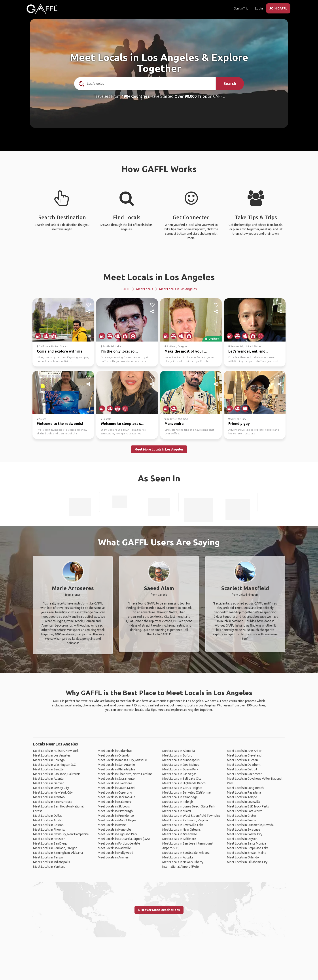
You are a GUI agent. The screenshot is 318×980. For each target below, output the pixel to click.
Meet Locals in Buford (177, 755)
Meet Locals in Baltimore (115, 802)
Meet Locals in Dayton (242, 839)
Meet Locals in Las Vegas (179, 774)
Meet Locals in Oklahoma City (247, 862)
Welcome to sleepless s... (122, 424)
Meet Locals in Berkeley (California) (186, 792)
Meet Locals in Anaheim (114, 857)
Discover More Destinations (159, 910)
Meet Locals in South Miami (116, 788)
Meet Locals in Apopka (178, 857)
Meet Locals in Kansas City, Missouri (122, 760)
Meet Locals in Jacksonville (117, 797)
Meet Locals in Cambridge (180, 797)
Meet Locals (145, 289)
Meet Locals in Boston (48, 825)
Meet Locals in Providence (116, 816)
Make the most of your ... (186, 351)
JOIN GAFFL (278, 8)
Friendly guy (239, 424)
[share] (89, 312)
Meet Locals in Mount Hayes (117, 820)
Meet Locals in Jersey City (51, 788)
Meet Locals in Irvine (112, 825)
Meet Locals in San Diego (50, 843)
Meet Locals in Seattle (48, 769)
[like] (89, 305)
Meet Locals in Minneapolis (181, 760)
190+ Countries (135, 96)
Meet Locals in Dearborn (244, 765)
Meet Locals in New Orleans (182, 830)
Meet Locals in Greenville (180, 834)
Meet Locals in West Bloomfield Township (191, 816)
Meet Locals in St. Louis (114, 806)
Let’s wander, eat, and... (248, 351)
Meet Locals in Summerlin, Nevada (250, 825)
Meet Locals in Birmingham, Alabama (58, 853)
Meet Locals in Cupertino (115, 792)
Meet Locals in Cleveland (244, 755)
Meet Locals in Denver (48, 783)
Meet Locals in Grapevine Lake (248, 848)
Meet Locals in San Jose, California (57, 774)
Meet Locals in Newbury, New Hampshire (61, 834)
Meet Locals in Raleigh (178, 802)
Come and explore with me (60, 351)
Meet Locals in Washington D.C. (55, 765)
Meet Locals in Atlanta (48, 779)
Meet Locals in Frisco (241, 820)
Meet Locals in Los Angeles (159, 277)
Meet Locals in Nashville (114, 848)
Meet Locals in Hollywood (115, 853)
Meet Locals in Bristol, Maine (247, 853)
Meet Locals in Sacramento (116, 779)
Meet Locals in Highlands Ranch (184, 783)
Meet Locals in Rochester (244, 774)
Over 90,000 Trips (191, 96)
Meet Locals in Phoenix (49, 830)
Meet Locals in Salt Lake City (182, 779)
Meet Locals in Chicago (49, 760)
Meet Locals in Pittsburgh (115, 811)
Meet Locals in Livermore (115, 783)
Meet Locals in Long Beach (245, 788)
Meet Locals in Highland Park (117, 834)
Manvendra (174, 424)
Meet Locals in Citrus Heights (182, 788)
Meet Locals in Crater (242, 816)
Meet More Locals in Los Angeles (159, 449)
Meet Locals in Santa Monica (246, 843)
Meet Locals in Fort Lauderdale (119, 843)
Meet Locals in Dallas (48, 816)
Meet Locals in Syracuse (244, 830)
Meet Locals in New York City (53, 792)
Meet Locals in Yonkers (49, 867)
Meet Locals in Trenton (49, 797)
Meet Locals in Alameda (179, 751)
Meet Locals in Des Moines (181, 765)
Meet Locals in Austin (48, 820)
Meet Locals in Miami (177, 811)
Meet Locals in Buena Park (180, 769)
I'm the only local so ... (119, 351)
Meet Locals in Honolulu (114, 830)
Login (259, 8)
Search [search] (230, 83)
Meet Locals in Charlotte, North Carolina (125, 774)
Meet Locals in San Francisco (53, 802)
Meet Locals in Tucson (242, 760)
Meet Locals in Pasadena (244, 792)
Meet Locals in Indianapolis (52, 862)
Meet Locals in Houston (49, 839)
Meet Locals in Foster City (245, 834)
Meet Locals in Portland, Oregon (55, 848)
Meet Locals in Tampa (48, 857)
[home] (42, 9)
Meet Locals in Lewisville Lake (183, 825)
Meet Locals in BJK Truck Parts (248, 806)
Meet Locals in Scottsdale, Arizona (186, 853)
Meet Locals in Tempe (242, 797)
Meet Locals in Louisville (244, 802)
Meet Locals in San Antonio (116, 765)
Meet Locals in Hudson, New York (56, 751)
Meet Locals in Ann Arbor (244, 751)
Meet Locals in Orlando (114, 755)
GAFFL (126, 289)
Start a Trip (241, 8)
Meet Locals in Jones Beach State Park (189, 806)
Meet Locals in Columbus (115, 751)
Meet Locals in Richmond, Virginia (185, 820)
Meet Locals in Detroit (242, 769)
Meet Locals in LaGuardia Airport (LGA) (124, 839)
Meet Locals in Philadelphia (116, 769)
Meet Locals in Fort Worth (245, 811)
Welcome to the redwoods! (60, 424)
